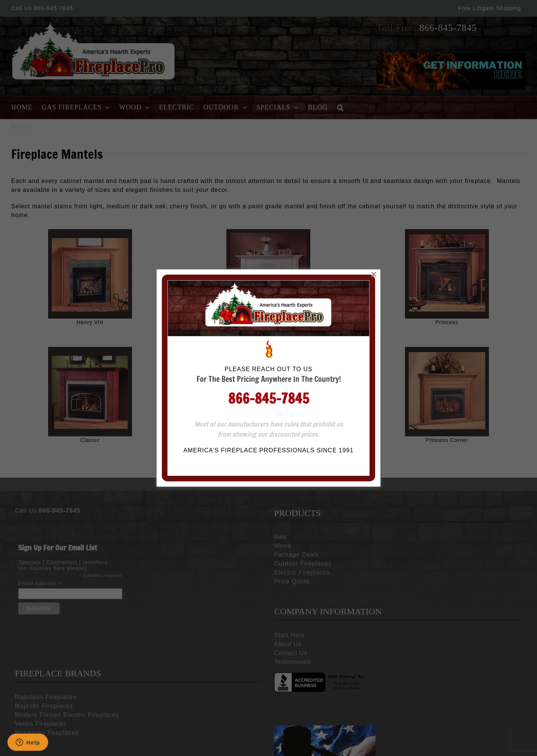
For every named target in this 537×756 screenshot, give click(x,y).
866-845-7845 (269, 154)
